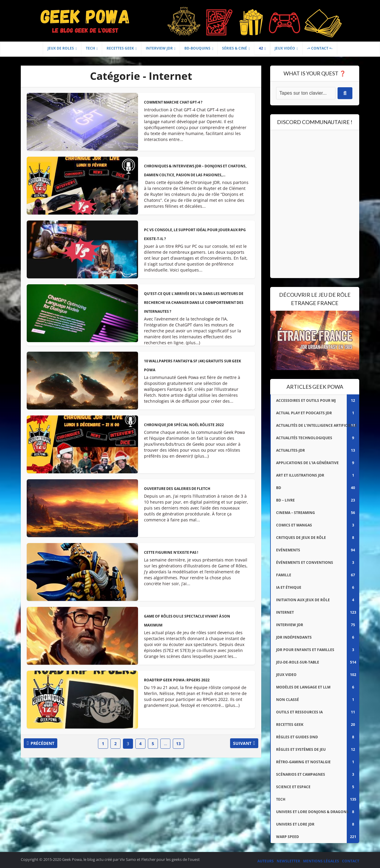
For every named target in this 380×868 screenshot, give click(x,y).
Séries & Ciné (235, 48)
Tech (90, 48)
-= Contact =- (320, 48)
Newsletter (288, 861)
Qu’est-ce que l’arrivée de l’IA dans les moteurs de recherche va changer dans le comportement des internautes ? (194, 303)
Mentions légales (321, 861)
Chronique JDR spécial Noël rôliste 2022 (184, 425)
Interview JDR (159, 48)
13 (178, 744)
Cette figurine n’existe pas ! (171, 552)
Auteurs (266, 861)
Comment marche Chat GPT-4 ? (174, 102)
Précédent (45, 744)
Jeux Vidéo (285, 48)
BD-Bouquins (197, 48)
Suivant (239, 744)
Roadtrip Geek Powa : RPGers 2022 (177, 680)
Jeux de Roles (61, 48)
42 (261, 48)
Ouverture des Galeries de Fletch (178, 489)
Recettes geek (120, 48)
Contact (351, 861)
